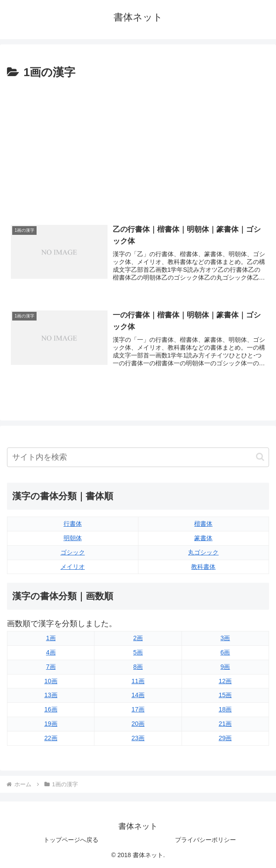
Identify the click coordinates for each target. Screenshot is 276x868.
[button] (260, 457)
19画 (51, 724)
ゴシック (73, 552)
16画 (51, 709)
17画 (138, 709)
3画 (225, 638)
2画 (138, 638)
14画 (138, 695)
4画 (51, 652)
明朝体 (73, 538)
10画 (51, 681)
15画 (225, 695)
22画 (51, 738)
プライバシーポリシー (205, 840)
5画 (138, 652)
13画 (51, 695)
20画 (138, 724)
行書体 (73, 524)
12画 (225, 681)
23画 (138, 738)
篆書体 (203, 538)
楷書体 (203, 524)
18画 (225, 709)
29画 (225, 738)
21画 (225, 724)
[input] (138, 457)
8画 (138, 667)
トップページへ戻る (71, 840)
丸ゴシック (203, 552)
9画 (225, 667)
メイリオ (73, 567)
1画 (51, 638)
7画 (51, 667)
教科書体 (203, 567)
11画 (138, 681)
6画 (225, 652)
